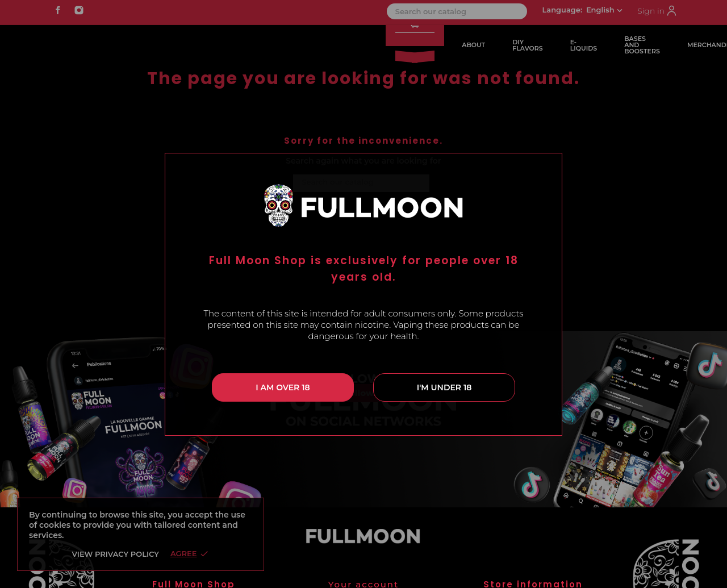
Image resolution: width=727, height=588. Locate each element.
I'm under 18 (444, 387)
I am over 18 (283, 387)
